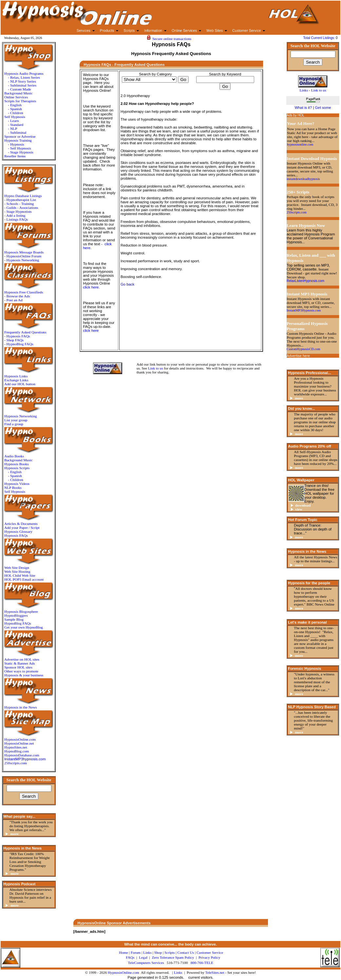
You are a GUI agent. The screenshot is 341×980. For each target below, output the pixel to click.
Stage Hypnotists (19, 211)
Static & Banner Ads (19, 663)
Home (123, 952)
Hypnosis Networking (23, 260)
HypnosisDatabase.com (22, 755)
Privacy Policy (209, 957)
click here (91, 287)
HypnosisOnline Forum (24, 256)
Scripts (170, 952)
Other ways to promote (21, 671)
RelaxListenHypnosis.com (305, 281)
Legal (143, 957)
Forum (136, 952)
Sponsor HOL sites (18, 667)
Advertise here (298, 356)
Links (178, 972)
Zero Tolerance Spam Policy (173, 957)
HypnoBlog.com (17, 751)
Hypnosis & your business (24, 675)
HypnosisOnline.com (123, 972)
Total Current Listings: (320, 38)
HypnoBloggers (16, 615)
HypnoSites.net (16, 747)
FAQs (130, 957)
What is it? (303, 108)
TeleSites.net (215, 972)
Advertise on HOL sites (22, 659)
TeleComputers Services (146, 963)
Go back (127, 284)
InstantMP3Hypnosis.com (304, 310)
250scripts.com (16, 763)
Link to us (156, 368)
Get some (323, 108)
